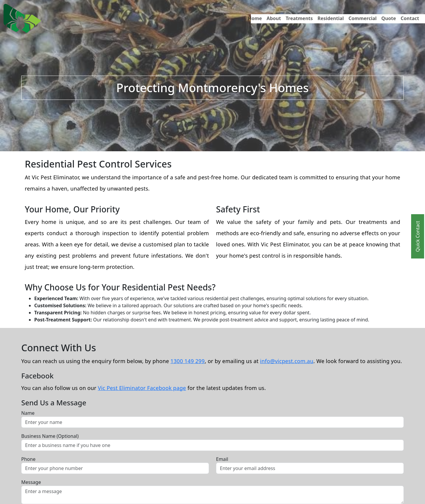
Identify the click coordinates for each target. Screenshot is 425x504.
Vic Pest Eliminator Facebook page (142, 388)
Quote (389, 18)
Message (31, 482)
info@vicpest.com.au (287, 361)
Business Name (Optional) (50, 436)
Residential (331, 18)
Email (222, 459)
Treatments (299, 18)
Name (28, 413)
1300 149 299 (188, 361)
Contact (410, 18)
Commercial (363, 18)
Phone (28, 459)
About (274, 18)
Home (255, 18)
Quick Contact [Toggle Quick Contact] (418, 236)
